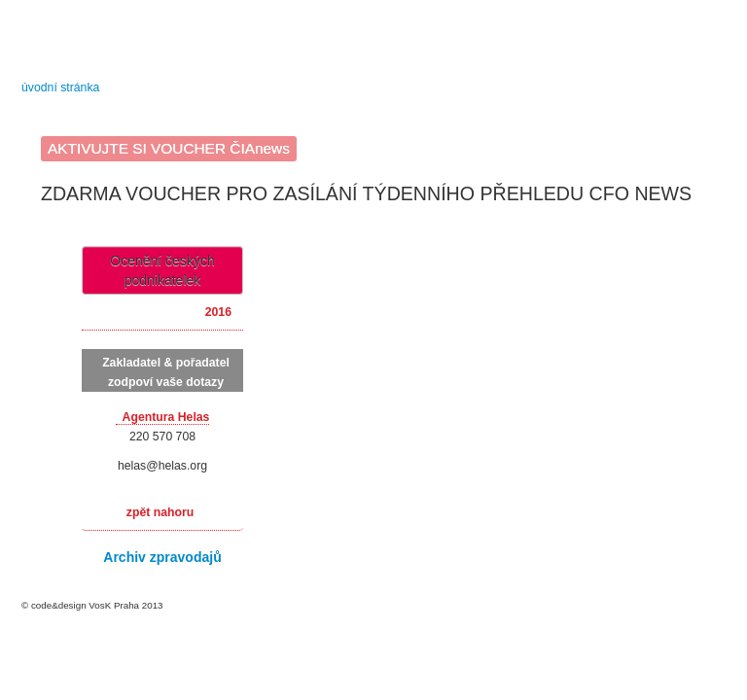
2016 (218, 312)
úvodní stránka (60, 87)
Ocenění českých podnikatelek (162, 270)
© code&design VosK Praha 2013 (92, 605)
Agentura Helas (166, 417)
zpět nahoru (160, 512)
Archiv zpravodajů (162, 557)
